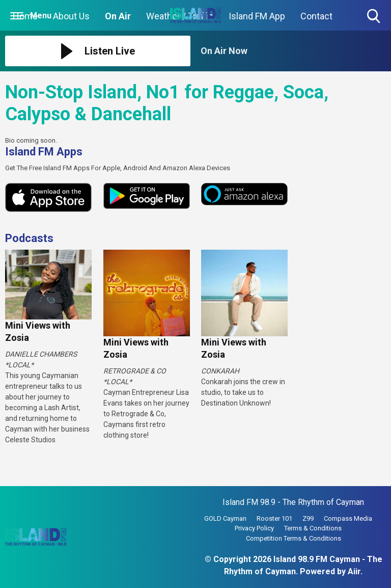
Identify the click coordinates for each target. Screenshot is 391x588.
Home (25, 16)
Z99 (308, 518)
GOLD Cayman (225, 518)
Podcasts (29, 238)
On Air (118, 16)
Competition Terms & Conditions (294, 538)
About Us (71, 16)
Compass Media (348, 518)
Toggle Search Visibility (374, 17)
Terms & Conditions (313, 528)
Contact (316, 16)
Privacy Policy (254, 528)
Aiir (354, 571)
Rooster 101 (274, 518)
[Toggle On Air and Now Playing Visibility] (293, 51)
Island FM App (257, 16)
